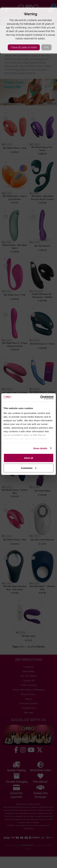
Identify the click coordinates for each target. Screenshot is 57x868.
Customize (29, 468)
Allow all (28, 458)
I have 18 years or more (24, 47)
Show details (40, 448)
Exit (46, 47)
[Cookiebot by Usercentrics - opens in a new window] (41, 397)
